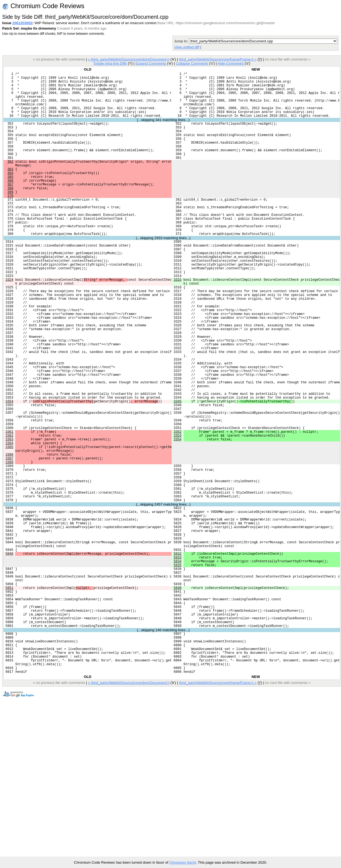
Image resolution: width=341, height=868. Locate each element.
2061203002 (23, 23)
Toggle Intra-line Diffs (110, 63)
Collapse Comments (192, 63)
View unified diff (187, 47)
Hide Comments (231, 63)
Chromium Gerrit (182, 862)
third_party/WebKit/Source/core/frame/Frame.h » (218, 59)
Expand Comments (151, 63)
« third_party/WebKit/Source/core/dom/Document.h (129, 59)
